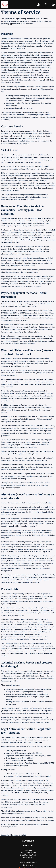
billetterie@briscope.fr (28, 837)
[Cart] (53, 4)
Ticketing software (24, 854)
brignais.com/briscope (28, 843)
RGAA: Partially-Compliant (28, 865)
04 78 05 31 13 (28, 840)
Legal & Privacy (28, 863)
